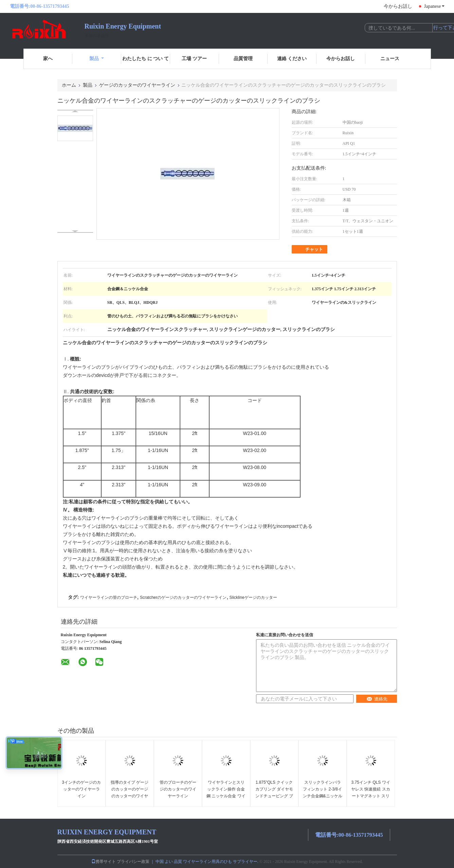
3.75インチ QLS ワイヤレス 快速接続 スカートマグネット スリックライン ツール (371, 793)
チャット (310, 249)
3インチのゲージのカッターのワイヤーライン (81, 789)
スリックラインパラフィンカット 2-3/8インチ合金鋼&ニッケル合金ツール (323, 793)
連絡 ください (292, 59)
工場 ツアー (194, 59)
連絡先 (377, 699)
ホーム (69, 85)
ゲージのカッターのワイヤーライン (137, 85)
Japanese (434, 6)
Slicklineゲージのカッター (253, 597)
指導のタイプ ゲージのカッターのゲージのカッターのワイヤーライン (130, 793)
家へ (48, 59)
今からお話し (398, 6)
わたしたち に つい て (146, 59)
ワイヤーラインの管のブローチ (109, 597)
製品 (97, 59)
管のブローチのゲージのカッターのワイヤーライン (178, 789)
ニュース (390, 59)
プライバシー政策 (133, 862)
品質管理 (243, 59)
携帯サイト (104, 862)
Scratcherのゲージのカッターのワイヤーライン (183, 597)
